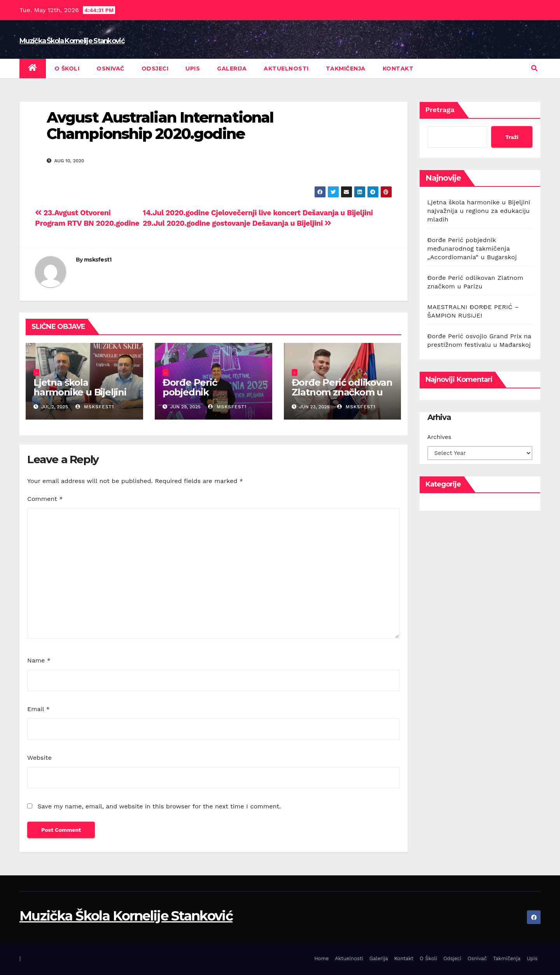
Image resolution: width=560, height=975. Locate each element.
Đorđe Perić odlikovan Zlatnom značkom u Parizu (342, 392)
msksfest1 (98, 260)
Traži (512, 137)
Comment (45, 499)
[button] (534, 68)
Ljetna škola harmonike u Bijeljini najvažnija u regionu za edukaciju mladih (80, 397)
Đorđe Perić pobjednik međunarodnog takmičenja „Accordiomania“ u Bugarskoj (472, 249)
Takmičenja (346, 69)
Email (38, 709)
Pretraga (440, 110)
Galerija (232, 69)
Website (39, 758)
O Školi (67, 69)
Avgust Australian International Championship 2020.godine (160, 126)
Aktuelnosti (286, 69)
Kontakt (398, 69)
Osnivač (110, 69)
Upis (193, 69)
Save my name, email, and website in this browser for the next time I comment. (159, 806)
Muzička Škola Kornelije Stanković (72, 41)
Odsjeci (155, 69)
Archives (439, 437)
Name (39, 660)
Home (321, 958)
